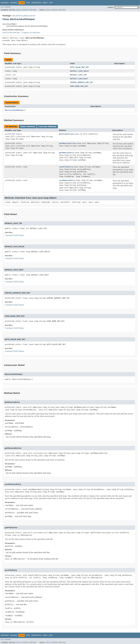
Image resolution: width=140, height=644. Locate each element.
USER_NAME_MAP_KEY (79, 86)
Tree (28, 3)
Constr (25, 10)
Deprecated (36, 3)
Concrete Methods (47, 127)
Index (45, 3)
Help (51, 3)
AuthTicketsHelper (11, 33)
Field (19, 10)
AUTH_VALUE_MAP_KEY (80, 67)
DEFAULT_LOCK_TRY (78, 75)
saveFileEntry (66, 167)
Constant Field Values (14, 235)
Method (33, 10)
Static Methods (28, 127)
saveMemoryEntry (67, 180)
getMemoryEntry (66, 153)
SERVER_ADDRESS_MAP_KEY (82, 82)
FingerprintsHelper (31, 33)
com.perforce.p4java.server (23, 16)
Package (14, 3)
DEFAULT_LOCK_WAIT (79, 79)
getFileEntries (66, 134)
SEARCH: (111, 7)
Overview (5, 3)
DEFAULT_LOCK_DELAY (80, 71)
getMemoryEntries (68, 143)
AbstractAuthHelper (14, 110)
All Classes (6, 7)
